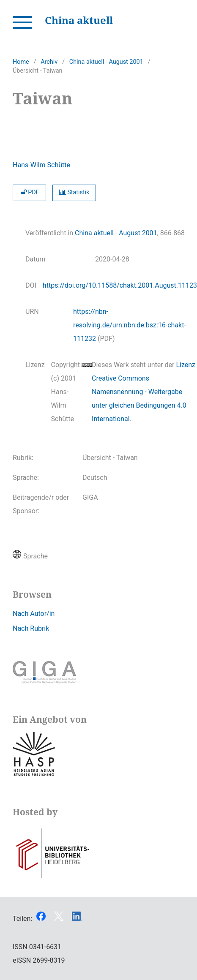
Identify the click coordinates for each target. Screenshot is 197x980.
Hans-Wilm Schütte (41, 165)
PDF (29, 192)
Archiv (49, 62)
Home (21, 62)
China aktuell (79, 20)
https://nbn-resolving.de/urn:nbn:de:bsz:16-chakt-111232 (130, 325)
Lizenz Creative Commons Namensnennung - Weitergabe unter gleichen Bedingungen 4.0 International (144, 392)
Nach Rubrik (31, 628)
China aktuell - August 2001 (106, 62)
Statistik (74, 192)
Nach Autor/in (34, 614)
